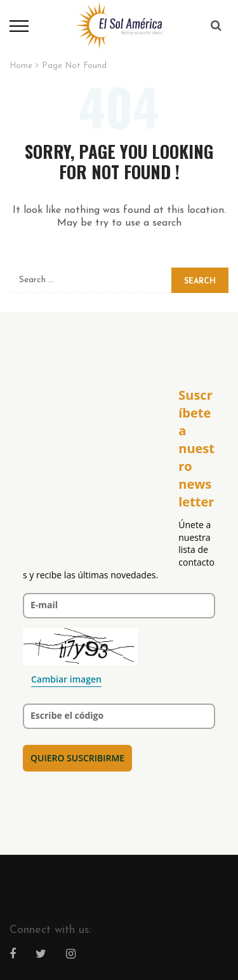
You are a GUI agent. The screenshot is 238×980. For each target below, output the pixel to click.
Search (200, 282)
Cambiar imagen (66, 679)
